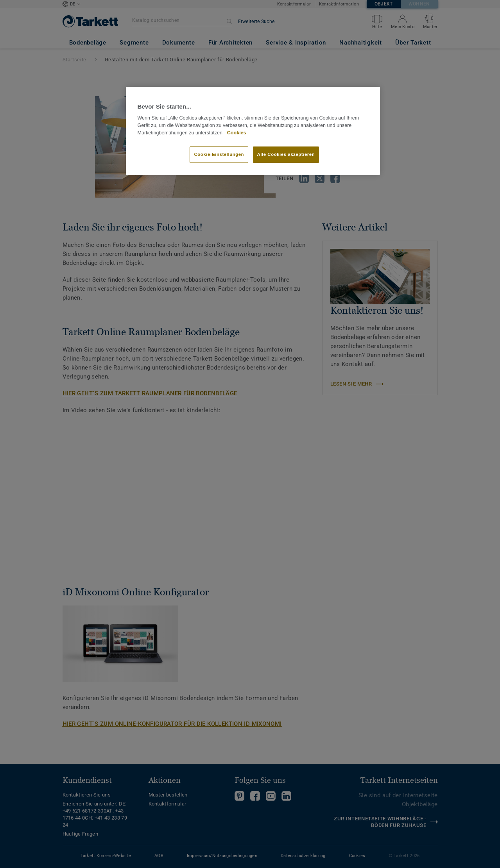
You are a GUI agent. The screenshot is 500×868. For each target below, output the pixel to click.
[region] (253, 131)
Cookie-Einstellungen (219, 154)
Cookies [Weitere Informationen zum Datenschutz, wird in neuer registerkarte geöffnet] (237, 133)
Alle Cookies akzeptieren (286, 154)
